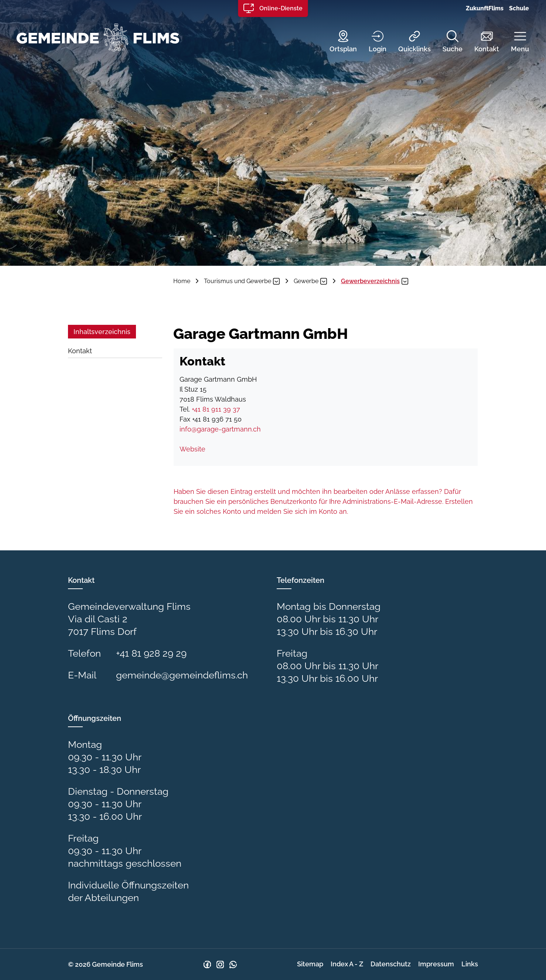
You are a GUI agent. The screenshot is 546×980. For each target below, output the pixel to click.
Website (197, 449)
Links (470, 964)
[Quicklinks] (409, 42)
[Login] (372, 42)
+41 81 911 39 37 (216, 409)
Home (182, 281)
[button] (514, 42)
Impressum (436, 964)
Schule (519, 8)
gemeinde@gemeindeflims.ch (182, 675)
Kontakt (80, 351)
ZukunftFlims (485, 8)
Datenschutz (391, 964)
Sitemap (310, 964)
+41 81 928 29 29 (151, 653)
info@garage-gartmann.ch (220, 429)
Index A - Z (347, 964)
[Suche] (447, 42)
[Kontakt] (481, 42)
